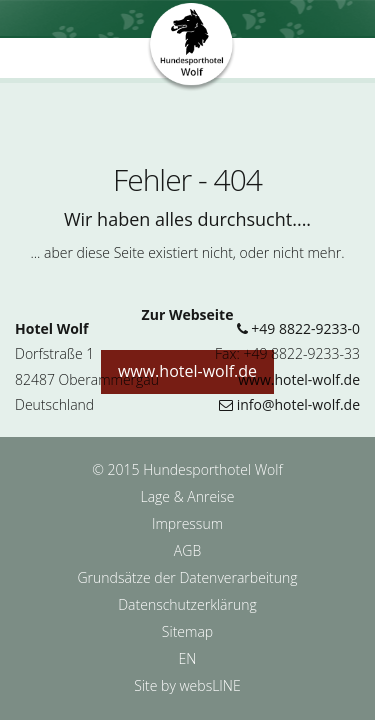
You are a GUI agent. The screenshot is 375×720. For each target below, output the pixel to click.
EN (188, 658)
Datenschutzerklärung (187, 604)
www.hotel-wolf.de (299, 379)
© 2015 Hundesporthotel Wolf (187, 469)
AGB (187, 550)
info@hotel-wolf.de (289, 404)
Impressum (187, 523)
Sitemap (187, 631)
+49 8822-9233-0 (298, 328)
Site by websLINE (187, 685)
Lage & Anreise (187, 496)
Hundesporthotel (192, 48)
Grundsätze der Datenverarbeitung (187, 577)
